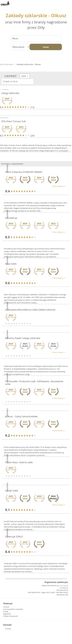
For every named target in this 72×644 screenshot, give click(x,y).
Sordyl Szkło (12, 491)
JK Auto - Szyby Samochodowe (21, 416)
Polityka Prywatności (11, 616)
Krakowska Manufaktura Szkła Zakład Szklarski (30, 310)
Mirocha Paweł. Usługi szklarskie (23, 338)
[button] (35, 186)
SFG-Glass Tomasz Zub (14, 121)
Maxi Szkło (11, 264)
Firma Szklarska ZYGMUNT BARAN (24, 172)
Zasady (6, 612)
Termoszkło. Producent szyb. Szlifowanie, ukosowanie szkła (34, 383)
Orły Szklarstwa (6, 64)
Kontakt (8, 629)
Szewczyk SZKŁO (14, 536)
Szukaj (46, 47)
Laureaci (6, 607)
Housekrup (11, 218)
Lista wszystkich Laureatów (13, 609)
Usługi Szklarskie (10, 93)
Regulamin (7, 614)
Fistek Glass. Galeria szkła (19, 462)
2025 (24, 76)
